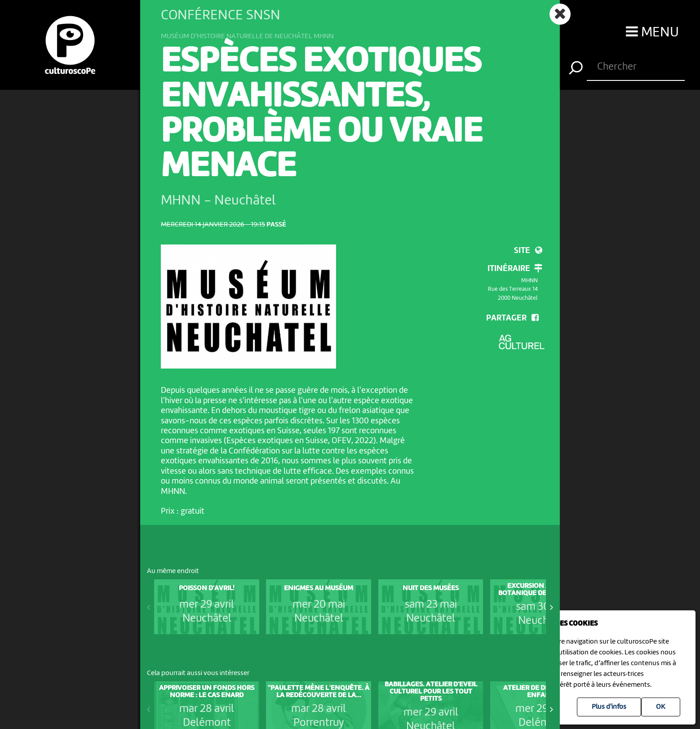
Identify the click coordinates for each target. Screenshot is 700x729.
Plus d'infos (609, 707)
